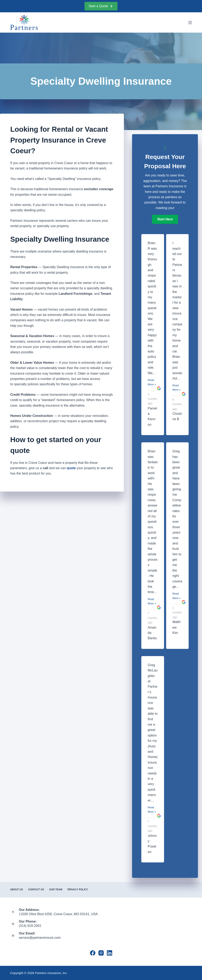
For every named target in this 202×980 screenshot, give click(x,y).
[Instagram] (101, 953)
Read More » (152, 382)
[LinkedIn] (110, 953)
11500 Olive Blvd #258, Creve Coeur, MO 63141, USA (58, 914)
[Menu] (190, 23)
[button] (165, 219)
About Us (17, 890)
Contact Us (36, 890)
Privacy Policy (78, 890)
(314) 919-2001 (30, 926)
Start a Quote (101, 6)
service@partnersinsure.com (40, 938)
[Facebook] (93, 953)
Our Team (56, 890)
